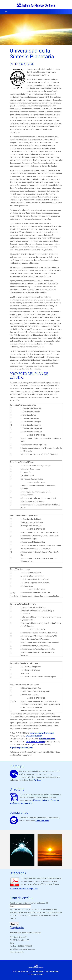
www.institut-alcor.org (36, 742)
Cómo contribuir (42, 821)
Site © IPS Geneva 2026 (21, 971)
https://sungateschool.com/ (21, 748)
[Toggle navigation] (5, 12)
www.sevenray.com (47, 739)
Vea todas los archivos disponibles (24, 889)
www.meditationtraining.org (42, 733)
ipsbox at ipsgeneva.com (39, 971)
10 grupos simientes (41, 800)
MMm (56, 971)
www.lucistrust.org (34, 736)
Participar (38, 780)
